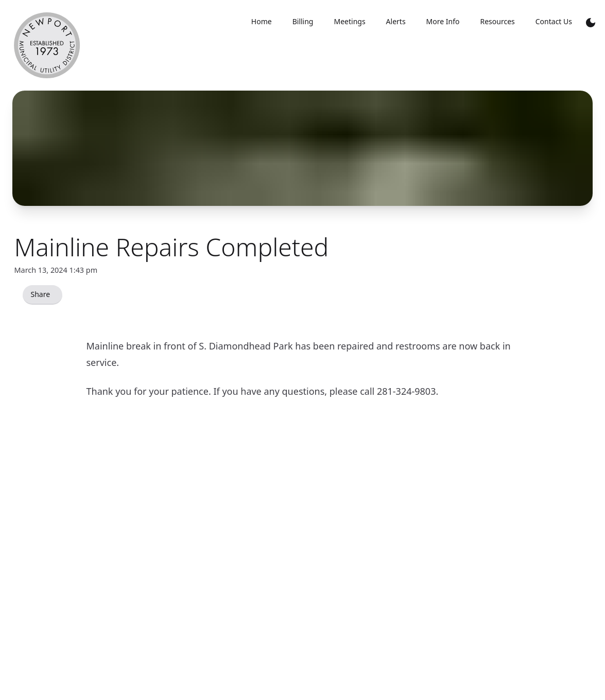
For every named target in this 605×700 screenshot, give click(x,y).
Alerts (396, 21)
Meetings (349, 21)
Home (262, 21)
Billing (303, 21)
